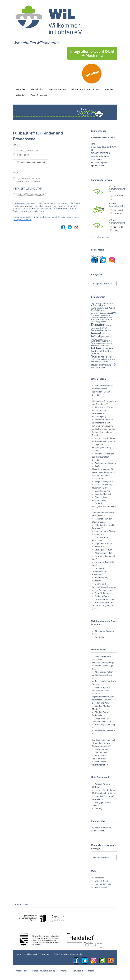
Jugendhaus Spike (103, 544)
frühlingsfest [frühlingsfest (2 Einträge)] (105, 334)
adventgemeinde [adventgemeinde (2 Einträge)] (101, 303)
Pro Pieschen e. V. (103, 590)
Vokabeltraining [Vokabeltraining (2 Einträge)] (100, 367)
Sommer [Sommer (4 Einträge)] (95, 353)
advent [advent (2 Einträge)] (93, 303)
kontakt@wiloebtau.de (71, 954)
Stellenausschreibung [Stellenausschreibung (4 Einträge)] (101, 365)
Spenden (92, 73)
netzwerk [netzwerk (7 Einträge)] (107, 348)
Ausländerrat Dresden (105, 463)
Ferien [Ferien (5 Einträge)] (104, 328)
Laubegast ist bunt (104, 550)
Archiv (64, 971)
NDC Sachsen (101, 752)
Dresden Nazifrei (103, 494)
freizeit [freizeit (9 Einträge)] (96, 333)
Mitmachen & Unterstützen (85, 89)
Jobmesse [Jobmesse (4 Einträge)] (96, 343)
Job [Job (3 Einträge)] (111, 341)
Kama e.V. (100, 547)
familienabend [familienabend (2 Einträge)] (95, 328)
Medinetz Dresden (103, 553)
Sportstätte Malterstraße (29, 179)
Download (78, 971)
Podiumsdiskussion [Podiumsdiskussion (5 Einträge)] (101, 351)
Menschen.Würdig (103, 749)
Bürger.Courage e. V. (105, 482)
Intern (91, 971)
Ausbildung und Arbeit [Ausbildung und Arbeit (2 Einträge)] (106, 318)
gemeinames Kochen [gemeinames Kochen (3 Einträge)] (101, 338)
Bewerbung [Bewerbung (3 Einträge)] (96, 322)
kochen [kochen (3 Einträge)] (106, 345)
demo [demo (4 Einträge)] (103, 322)
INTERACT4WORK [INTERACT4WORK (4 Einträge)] (100, 341)
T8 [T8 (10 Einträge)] (114, 364)
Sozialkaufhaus (102, 596)
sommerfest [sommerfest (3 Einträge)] (96, 362)
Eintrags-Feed (101, 881)
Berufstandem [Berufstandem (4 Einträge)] (105, 319)
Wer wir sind (37, 89)
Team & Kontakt (39, 95)
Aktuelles (20, 89)
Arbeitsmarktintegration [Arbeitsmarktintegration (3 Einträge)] (101, 313)
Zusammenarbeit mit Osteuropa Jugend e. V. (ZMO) (103, 606)
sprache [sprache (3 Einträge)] (105, 362)
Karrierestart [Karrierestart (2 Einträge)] (108, 343)
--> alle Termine (101, 237)
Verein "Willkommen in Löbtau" (31, 194)
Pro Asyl (99, 809)
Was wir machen (57, 89)
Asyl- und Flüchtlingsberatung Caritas (101, 448)
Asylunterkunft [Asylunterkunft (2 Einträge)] (96, 315)
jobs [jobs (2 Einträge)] (103, 343)
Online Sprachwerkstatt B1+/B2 (117, 189)
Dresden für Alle (103, 491)
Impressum (21, 971)
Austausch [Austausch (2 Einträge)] (94, 320)
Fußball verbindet (21, 203)
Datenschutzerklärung (44, 971)
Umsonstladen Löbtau (105, 599)
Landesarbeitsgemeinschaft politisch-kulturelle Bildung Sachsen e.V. (104, 743)
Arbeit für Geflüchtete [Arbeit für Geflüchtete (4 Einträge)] (103, 309)
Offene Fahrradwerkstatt (117, 205)
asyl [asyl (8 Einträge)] (114, 313)
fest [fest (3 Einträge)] (109, 331)
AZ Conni (99, 479)
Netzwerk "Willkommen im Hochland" (99, 571)
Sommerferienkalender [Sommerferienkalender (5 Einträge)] (103, 359)
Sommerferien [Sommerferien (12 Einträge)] (102, 356)
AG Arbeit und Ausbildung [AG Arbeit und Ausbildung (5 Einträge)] (99, 307)
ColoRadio (100, 637)
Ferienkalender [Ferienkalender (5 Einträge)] (99, 330)
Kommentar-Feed (103, 884)
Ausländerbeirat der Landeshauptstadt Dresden (103, 457)
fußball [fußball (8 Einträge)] (96, 336)
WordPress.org (102, 887)
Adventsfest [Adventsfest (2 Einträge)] (111, 303)
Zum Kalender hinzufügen (31, 162)
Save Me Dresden (103, 593)
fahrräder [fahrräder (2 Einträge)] (109, 325)
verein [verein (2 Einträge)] (93, 367)
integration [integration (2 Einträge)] (101, 339)
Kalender (20, 95)
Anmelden (100, 878)
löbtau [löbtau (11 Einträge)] (96, 348)
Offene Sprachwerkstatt (117, 222)
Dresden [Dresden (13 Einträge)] (98, 325)
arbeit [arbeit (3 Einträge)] (106, 308)
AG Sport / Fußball (22, 220)
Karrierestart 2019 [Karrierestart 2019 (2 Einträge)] (97, 346)
